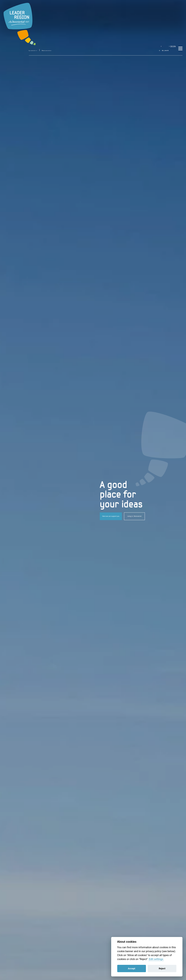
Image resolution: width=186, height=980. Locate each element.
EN (169, 6)
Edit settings (156, 959)
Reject (162, 968)
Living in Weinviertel (135, 516)
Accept (132, 968)
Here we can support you (111, 516)
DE (165, 6)
